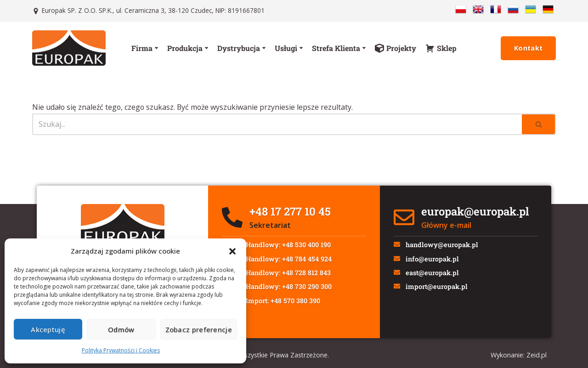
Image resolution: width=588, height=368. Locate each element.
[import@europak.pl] (398, 291)
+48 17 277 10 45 (290, 211)
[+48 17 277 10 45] (232, 218)
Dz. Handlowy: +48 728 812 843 (284, 275)
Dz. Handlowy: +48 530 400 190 (284, 245)
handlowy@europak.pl (444, 245)
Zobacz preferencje (199, 329)
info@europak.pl (434, 260)
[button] (232, 251)
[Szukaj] (277, 125)
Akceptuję (48, 329)
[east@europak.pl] (398, 276)
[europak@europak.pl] (404, 218)
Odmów (121, 329)
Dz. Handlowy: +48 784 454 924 (285, 260)
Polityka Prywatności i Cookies (121, 350)
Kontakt (528, 48)
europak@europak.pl (475, 211)
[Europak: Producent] (69, 48)
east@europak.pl (434, 275)
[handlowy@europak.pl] (398, 246)
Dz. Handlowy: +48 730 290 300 (285, 291)
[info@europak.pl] (398, 261)
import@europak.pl (438, 291)
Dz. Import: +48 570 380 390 (279, 306)
